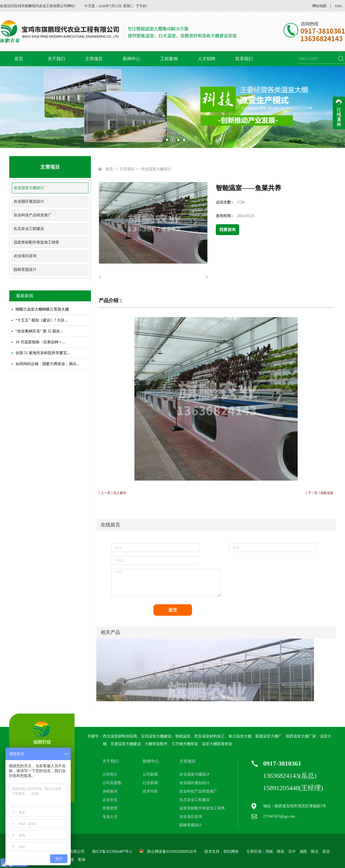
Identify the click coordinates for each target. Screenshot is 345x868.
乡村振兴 (110, 791)
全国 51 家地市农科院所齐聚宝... (43, 353)
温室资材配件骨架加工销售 (36, 242)
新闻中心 (131, 59)
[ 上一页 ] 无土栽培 (113, 493)
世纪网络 (231, 852)
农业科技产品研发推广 (33, 215)
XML (339, 6)
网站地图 (319, 6)
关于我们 (56, 59)
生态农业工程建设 (29, 229)
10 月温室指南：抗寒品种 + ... (40, 342)
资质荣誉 (110, 808)
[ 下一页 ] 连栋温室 (320, 493)
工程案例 (169, 59)
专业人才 (110, 817)
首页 (19, 59)
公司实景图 (112, 783)
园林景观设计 (25, 270)
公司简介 (110, 774)
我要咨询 (227, 230)
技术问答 (150, 791)
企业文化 (110, 800)
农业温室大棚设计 (29, 188)
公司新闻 (150, 774)
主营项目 (94, 59)
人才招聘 (207, 59)
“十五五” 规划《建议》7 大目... (41, 320)
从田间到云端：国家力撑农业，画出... (47, 364)
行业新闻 (150, 783)
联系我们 (244, 59)
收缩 (339, 113)
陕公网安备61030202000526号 (172, 852)
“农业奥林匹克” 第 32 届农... (39, 331)
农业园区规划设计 (29, 201)
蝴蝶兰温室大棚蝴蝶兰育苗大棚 (42, 309)
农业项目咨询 (25, 256)
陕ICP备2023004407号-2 (112, 852)
